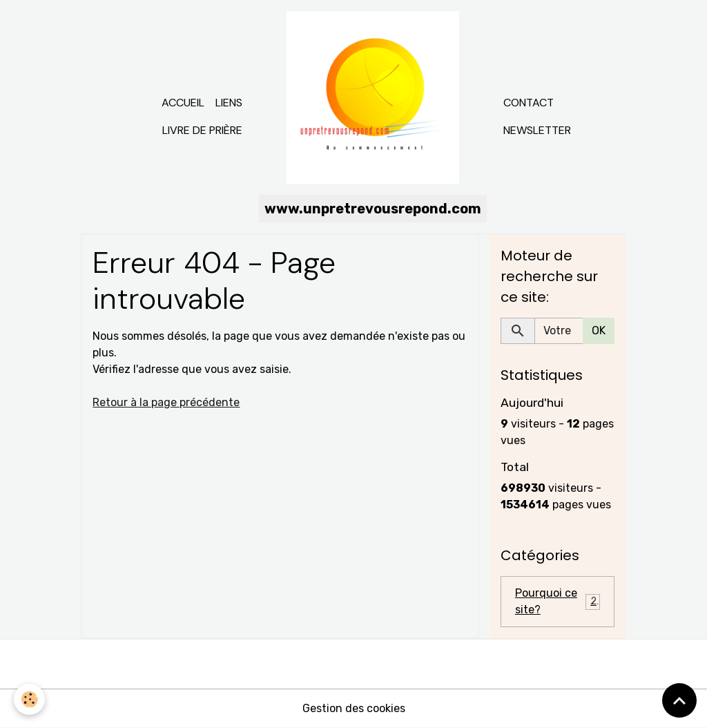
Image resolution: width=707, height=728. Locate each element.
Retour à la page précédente (166, 402)
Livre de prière (202, 130)
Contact (529, 103)
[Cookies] (29, 699)
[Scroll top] (679, 700)
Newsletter (537, 130)
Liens (229, 103)
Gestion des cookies (354, 708)
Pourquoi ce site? (558, 601)
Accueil (183, 103)
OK (599, 331)
